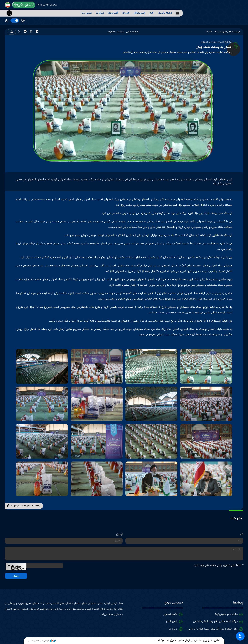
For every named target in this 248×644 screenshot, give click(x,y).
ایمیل (119, 534)
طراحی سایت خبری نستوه (42, 641)
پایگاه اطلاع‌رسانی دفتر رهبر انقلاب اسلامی (215, 622)
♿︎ (240, 636)
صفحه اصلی (132, 32)
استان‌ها (120, 32)
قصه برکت (113, 13)
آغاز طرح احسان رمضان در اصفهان (216, 42)
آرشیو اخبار (172, 622)
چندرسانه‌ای (139, 13)
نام (241, 534)
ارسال (16, 576)
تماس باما (87, 13)
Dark (7, 21)
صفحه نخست (165, 13)
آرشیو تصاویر (170, 614)
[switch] (15, 21)
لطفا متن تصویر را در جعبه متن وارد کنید (218, 565)
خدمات (126, 13)
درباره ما (100, 13)
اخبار (152, 13)
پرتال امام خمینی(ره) (226, 614)
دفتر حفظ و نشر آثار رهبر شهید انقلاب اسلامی (213, 629)
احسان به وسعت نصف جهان (214, 47)
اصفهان (111, 32)
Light (23, 21)
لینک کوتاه (8, 506)
